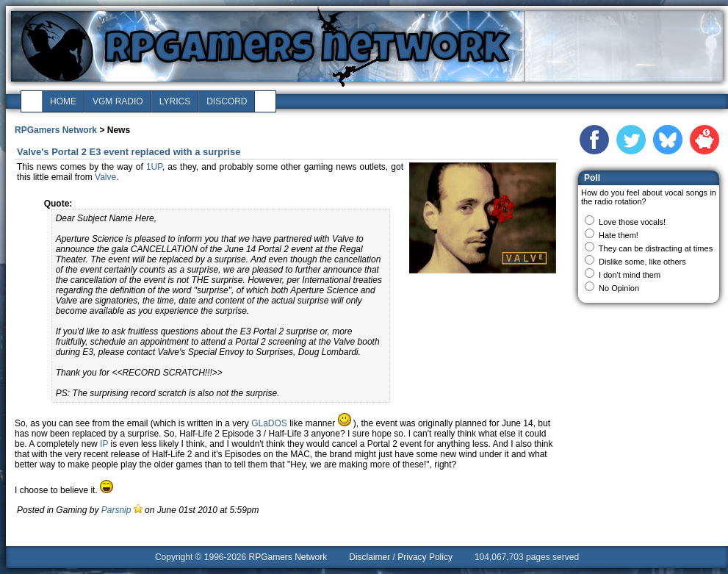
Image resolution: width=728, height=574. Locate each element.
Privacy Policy (425, 557)
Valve (105, 177)
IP (104, 444)
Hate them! (619, 235)
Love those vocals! (632, 222)
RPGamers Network (56, 130)
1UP (154, 167)
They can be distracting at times (656, 248)
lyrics (175, 101)
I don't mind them (630, 275)
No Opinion (619, 288)
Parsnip (116, 510)
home (63, 101)
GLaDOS (269, 423)
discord (227, 101)
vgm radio (118, 101)
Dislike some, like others (642, 262)
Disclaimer (370, 557)
